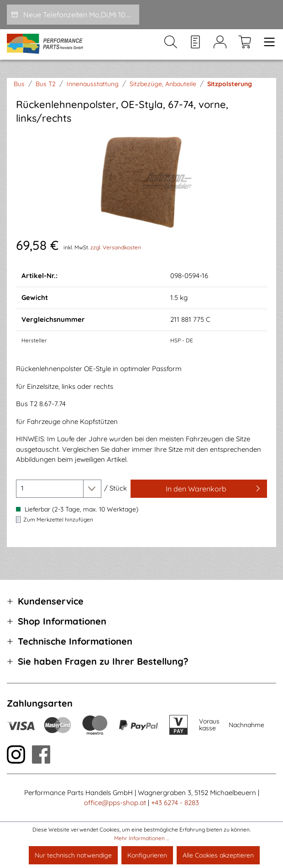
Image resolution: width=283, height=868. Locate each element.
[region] (141, 180)
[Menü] (267, 45)
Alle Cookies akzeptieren (218, 855)
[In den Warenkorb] (199, 489)
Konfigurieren (147, 855)
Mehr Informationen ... (141, 838)
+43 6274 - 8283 (175, 803)
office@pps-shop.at (115, 803)
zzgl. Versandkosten (116, 247)
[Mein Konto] (220, 45)
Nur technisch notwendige (73, 855)
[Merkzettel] (195, 45)
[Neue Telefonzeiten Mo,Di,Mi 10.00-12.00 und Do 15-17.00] (73, 15)
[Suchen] (171, 45)
